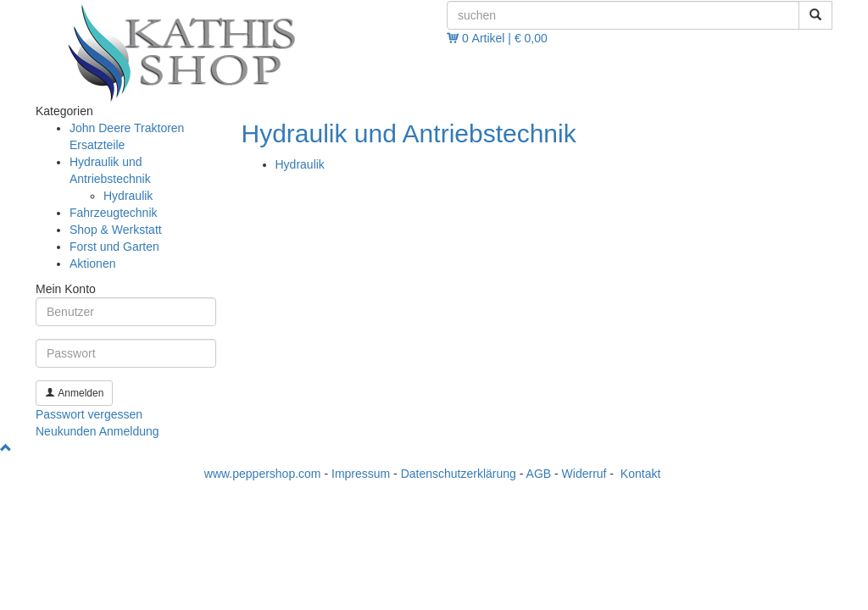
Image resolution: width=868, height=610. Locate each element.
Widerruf (584, 474)
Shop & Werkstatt (116, 230)
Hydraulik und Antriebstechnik (409, 133)
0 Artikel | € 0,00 (505, 38)
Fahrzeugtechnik (114, 213)
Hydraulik (300, 164)
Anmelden (74, 393)
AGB (539, 474)
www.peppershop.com (263, 474)
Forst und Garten (114, 247)
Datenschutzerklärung (459, 474)
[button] (6, 448)
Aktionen (92, 263)
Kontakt (640, 474)
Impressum (361, 474)
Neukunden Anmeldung (97, 431)
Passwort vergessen (89, 414)
